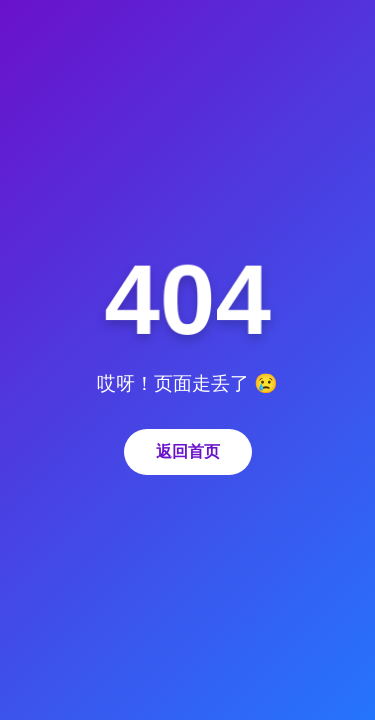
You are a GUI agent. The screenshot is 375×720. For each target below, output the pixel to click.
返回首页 (188, 451)
